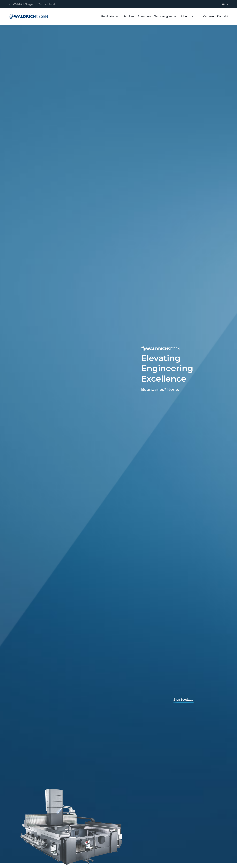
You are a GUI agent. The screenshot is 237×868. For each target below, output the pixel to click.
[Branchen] (144, 16)
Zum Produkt (183, 699)
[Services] (129, 16)
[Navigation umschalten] (33, 4)
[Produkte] (108, 16)
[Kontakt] (223, 16)
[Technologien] (163, 16)
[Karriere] (208, 16)
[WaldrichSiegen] (27, 16)
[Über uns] (187, 16)
